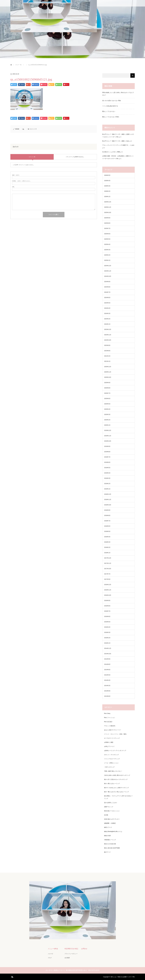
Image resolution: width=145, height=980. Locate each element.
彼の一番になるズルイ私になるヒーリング (116, 792)
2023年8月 (107, 351)
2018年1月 (107, 553)
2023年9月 (107, 345)
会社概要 (67, 958)
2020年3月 (107, 414)
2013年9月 (107, 691)
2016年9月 (107, 601)
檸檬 (119, 152)
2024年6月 (107, 298)
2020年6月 (107, 399)
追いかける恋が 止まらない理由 (112, 101)
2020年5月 (107, 404)
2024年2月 (107, 319)
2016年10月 (108, 595)
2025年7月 (107, 228)
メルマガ (50, 954)
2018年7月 (107, 521)
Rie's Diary (107, 713)
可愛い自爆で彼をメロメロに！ (113, 771)
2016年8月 (107, 606)
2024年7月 (107, 292)
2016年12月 (108, 585)
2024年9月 (107, 282)
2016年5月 (107, 622)
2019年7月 (107, 457)
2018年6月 (107, 526)
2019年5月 (107, 468)
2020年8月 (107, 388)
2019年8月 (107, 452)
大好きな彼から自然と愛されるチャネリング (117, 775)
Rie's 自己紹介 (108, 722)
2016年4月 (107, 627)
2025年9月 (107, 218)
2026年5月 (107, 175)
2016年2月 (107, 638)
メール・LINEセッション (111, 763)
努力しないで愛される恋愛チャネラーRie (123, 977)
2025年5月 (107, 239)
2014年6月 (107, 670)
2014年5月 (107, 675)
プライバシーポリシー (71, 954)
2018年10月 (108, 505)
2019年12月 (108, 430)
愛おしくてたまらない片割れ (111, 117)
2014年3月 (107, 686)
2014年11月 (108, 648)
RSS (12, 976)
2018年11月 (108, 500)
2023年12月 (108, 329)
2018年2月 (107, 547)
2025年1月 (107, 260)
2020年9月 (107, 383)
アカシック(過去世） (110, 726)
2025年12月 (108, 202)
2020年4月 (107, 409)
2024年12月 (108, 266)
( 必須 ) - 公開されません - (22, 181)
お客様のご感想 (109, 742)
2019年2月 (107, 484)
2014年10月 (108, 654)
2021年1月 (107, 361)
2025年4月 (107, 244)
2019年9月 (107, 446)
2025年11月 (108, 207)
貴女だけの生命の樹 (110, 844)
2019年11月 (108, 436)
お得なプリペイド (109, 746)
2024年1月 (107, 324)
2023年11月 (108, 335)
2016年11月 (108, 590)
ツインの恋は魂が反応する (110, 106)
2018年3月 (107, 542)
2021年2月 (107, 356)
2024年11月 (108, 271)
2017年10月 (108, 569)
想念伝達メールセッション (112, 811)
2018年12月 (108, 494)
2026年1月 (107, 197)
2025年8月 (107, 223)
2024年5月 (107, 303)
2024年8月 (107, 287)
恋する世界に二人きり (111, 803)
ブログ (50, 958)
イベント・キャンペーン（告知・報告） (116, 734)
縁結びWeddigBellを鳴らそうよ (113, 831)
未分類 (106, 815)
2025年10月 (108, 213)
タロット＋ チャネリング (111, 755)
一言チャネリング (109, 767)
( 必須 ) (16, 175)
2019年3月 (107, 478)
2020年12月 (108, 367)
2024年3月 (107, 314)
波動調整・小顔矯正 (110, 823)
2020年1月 (107, 425)
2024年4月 (107, 308)
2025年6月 (107, 234)
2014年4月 (107, 680)
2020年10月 (108, 377)
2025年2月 (107, 255)
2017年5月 (107, 579)
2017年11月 (108, 563)
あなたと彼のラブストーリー (113, 730)
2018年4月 (107, 537)
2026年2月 (107, 191)
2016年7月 (107, 611)
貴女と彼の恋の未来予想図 (112, 848)
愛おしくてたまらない (109, 111)
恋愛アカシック (109, 807)
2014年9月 (107, 659)
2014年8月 (107, 664)
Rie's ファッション (110, 718)
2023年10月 (108, 340)
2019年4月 (107, 473)
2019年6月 (107, 462)
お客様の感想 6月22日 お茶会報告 (113, 156)
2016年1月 (107, 643)
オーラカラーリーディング (112, 738)
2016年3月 (107, 632)
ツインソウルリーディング (112, 759)
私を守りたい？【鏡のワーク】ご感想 (113, 134)
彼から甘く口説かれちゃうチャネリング (116, 779)
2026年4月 (107, 181)
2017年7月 (107, 574)
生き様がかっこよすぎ (109, 152)
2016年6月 (107, 616)
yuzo (133, 145)
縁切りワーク (108, 827)
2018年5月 (107, 531)
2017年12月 (108, 558)
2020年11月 (108, 372)
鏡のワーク (107, 852)
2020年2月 (107, 420)
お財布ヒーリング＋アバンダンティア (115, 751)
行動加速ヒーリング (110, 840)
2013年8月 (107, 696)
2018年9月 (107, 510)
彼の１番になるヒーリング (112, 784)
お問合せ (84, 949)
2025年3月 (107, 250)
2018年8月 (107, 515)
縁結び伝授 (107, 836)
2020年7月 (107, 393)
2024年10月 (108, 276)
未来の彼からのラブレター (112, 819)
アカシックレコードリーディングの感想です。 (116, 145)
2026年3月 (107, 186)
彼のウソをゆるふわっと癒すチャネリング (116, 788)
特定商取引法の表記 (71, 949)
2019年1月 (107, 489)
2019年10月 (108, 441)
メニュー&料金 (53, 949)
